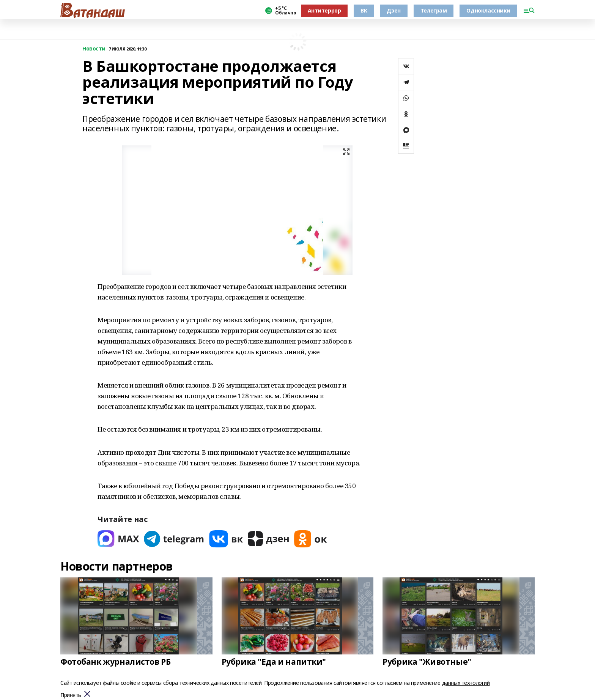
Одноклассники (488, 10)
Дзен (394, 10)
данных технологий (466, 683)
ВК (364, 10)
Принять (71, 695)
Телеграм (434, 10)
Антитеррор (324, 10)
